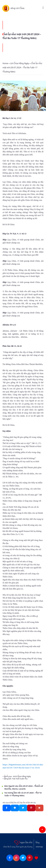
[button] (42, 830)
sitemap (39, 847)
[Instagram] (16, 858)
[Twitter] (23, 808)
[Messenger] (15, 808)
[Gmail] (39, 808)
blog (38, 843)
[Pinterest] (31, 808)
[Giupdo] (36, 858)
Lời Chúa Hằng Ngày (23, 776)
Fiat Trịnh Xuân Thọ (20, 779)
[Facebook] (7, 808)
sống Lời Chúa (17, 8)
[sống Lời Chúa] (6, 8)
